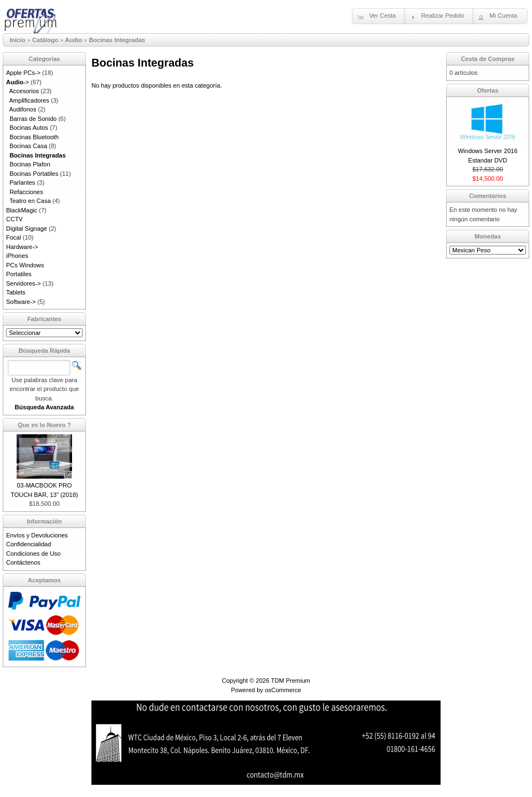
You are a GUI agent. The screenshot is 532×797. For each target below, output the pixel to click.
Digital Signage (27, 229)
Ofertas (488, 90)
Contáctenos (23, 562)
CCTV (14, 219)
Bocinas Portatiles (34, 174)
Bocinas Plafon (30, 164)
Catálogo (45, 40)
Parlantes (22, 182)
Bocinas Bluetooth (34, 137)
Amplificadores (29, 100)
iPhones (17, 256)
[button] (379, 16)
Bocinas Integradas (117, 40)
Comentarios (487, 196)
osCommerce (283, 690)
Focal (14, 237)
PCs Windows (25, 265)
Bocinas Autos (29, 128)
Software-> (21, 302)
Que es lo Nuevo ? (44, 425)
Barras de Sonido (33, 119)
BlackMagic (22, 210)
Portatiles (19, 274)
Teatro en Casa (30, 201)
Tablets (16, 292)
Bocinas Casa (28, 146)
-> (17, 82)
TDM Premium (291, 681)
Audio (73, 40)
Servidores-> (24, 283)
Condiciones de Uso (33, 554)
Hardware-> (22, 247)
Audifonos (23, 109)
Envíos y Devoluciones (37, 535)
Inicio (17, 40)
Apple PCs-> (23, 73)
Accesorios (24, 91)
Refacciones (26, 192)
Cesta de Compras (488, 59)
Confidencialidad (29, 544)
